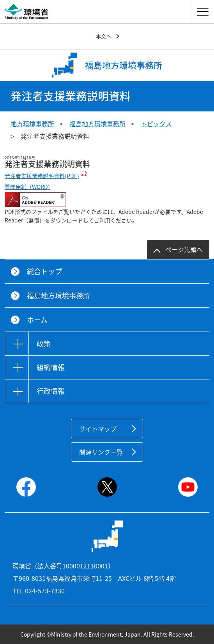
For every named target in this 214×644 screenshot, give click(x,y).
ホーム (37, 320)
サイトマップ (98, 429)
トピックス (156, 124)
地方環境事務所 (32, 124)
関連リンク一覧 (101, 452)
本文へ (103, 36)
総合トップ (44, 271)
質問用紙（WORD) (27, 187)
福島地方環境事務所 (97, 124)
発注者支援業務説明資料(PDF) (42, 176)
